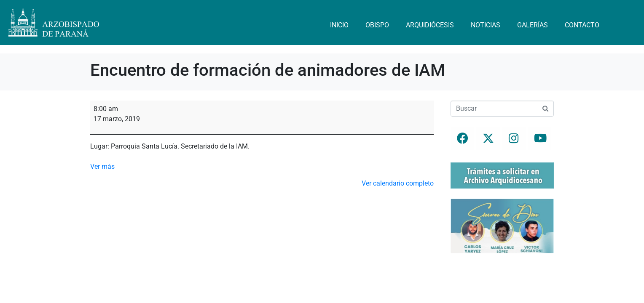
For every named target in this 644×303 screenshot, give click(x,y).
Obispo (377, 25)
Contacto (582, 25)
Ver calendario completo (398, 183)
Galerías (533, 25)
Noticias (486, 25)
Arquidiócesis (430, 25)
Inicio (339, 25)
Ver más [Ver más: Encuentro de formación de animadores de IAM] (102, 166)
